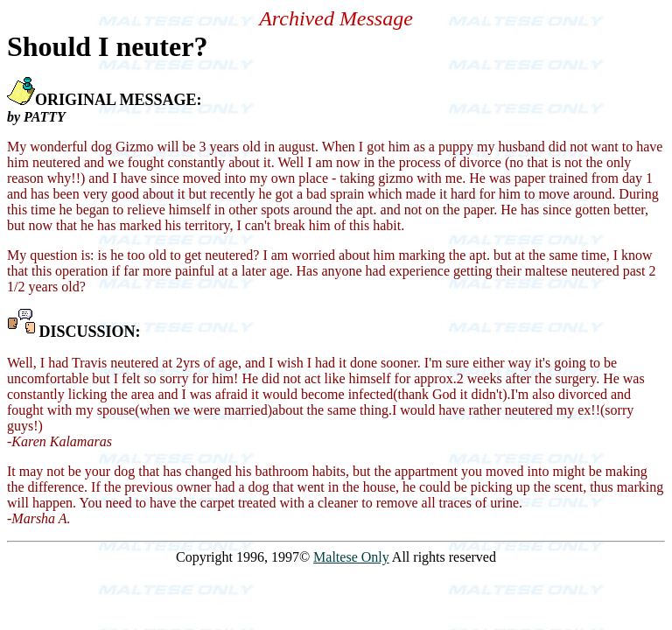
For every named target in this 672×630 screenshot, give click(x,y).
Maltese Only (351, 557)
